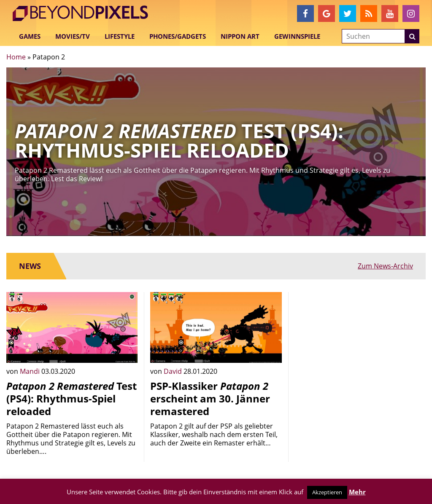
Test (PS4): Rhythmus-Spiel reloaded (72, 398)
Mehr (357, 492)
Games (30, 36)
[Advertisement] (360, 345)
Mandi (31, 371)
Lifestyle (120, 36)
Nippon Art (240, 36)
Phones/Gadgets (178, 36)
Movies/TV (73, 36)
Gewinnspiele (297, 36)
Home (16, 57)
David (174, 371)
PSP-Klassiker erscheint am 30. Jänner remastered (210, 398)
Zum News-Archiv (385, 266)
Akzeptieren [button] (327, 492)
